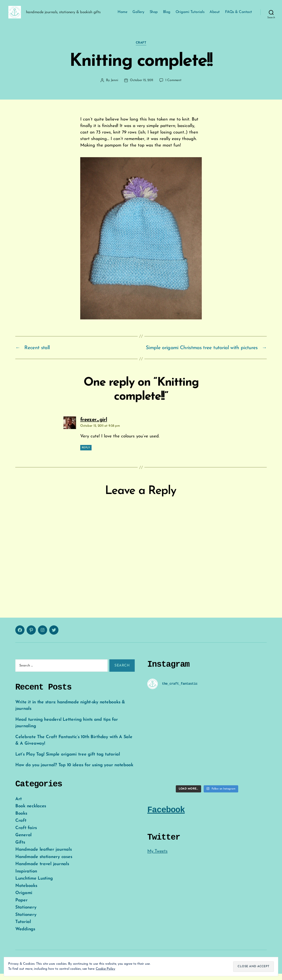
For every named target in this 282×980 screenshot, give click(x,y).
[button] (18, 15)
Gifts (20, 849)
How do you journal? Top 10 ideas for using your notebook (74, 771)
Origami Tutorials (190, 15)
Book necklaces (31, 812)
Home (122, 15)
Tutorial (23, 928)
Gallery (138, 15)
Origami (24, 899)
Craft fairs (26, 834)
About (215, 15)
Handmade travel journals (42, 870)
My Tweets (157, 857)
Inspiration (26, 878)
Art (19, 805)
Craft (141, 49)
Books (21, 820)
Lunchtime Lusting (34, 885)
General (23, 841)
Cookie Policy (105, 969)
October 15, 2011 (142, 87)
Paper (21, 907)
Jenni (114, 87)
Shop (154, 15)
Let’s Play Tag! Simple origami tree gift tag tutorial (68, 761)
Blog (167, 15)
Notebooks (26, 892)
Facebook (166, 816)
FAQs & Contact (239, 15)
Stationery (26, 914)
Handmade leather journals (43, 856)
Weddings (25, 935)
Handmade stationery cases (44, 863)
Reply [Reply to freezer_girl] (86, 454)
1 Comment (173, 87)
